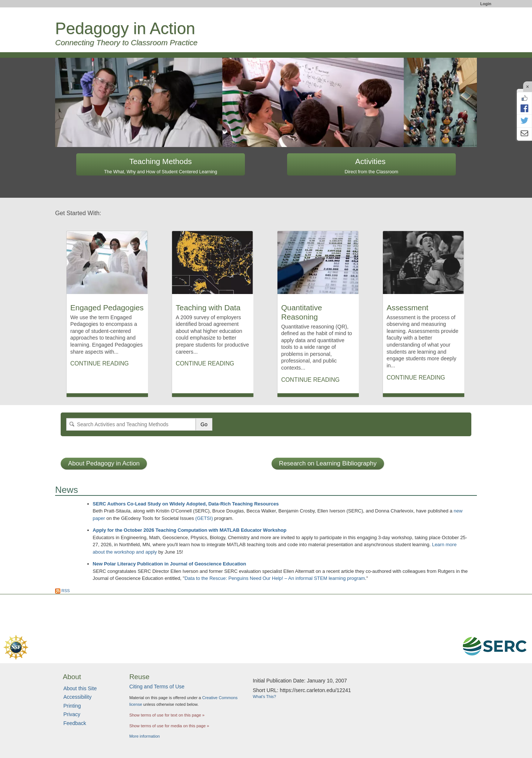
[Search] (131, 424)
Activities (372, 166)
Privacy (72, 714)
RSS (63, 591)
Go (204, 424)
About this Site (80, 688)
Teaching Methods (161, 166)
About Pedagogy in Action (104, 463)
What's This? (264, 697)
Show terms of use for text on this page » (167, 715)
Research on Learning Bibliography (328, 463)
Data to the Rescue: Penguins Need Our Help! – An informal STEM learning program (275, 578)
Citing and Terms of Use (157, 687)
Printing (72, 706)
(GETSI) (204, 518)
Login (486, 4)
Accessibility (77, 697)
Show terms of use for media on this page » (169, 726)
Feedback (75, 723)
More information (144, 736)
